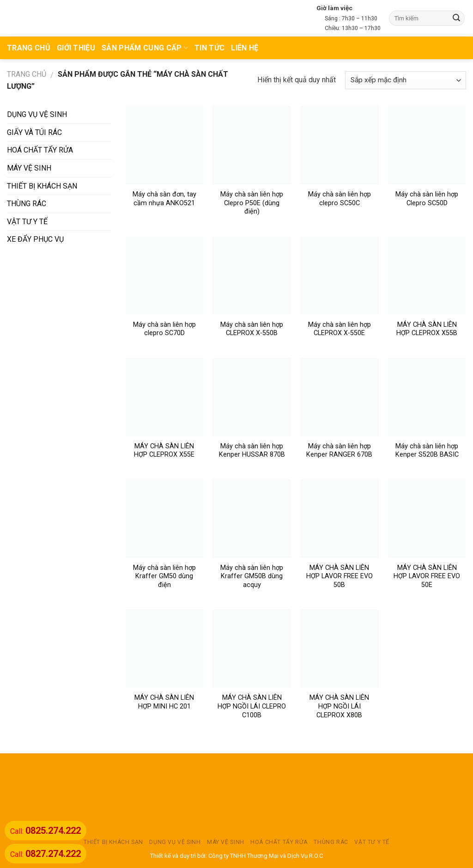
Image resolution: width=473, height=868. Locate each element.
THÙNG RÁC (27, 204)
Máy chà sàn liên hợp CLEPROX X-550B (252, 329)
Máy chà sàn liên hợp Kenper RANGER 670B (339, 451)
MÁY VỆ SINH (29, 168)
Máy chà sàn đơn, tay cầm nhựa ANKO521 (164, 199)
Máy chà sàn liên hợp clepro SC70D (164, 329)
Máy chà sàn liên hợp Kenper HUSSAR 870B (252, 451)
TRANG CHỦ (29, 48)
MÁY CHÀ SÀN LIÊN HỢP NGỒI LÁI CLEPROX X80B (339, 706)
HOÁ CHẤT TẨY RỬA (40, 150)
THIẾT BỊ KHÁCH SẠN (42, 186)
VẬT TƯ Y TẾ (27, 222)
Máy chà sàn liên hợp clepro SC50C (340, 199)
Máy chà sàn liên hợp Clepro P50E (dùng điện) (252, 203)
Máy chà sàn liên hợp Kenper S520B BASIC (427, 451)
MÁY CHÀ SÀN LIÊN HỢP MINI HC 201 (164, 702)
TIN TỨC (209, 48)
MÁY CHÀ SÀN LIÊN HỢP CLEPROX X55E (164, 451)
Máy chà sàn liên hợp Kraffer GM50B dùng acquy (252, 576)
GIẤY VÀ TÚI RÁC (34, 132)
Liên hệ (245, 48)
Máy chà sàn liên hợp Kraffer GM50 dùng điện (164, 576)
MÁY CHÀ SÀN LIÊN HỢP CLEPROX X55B (427, 329)
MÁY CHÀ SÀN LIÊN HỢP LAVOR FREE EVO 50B (340, 576)
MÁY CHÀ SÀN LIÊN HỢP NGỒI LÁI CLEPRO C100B (252, 706)
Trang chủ (27, 74)
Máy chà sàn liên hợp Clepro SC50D (427, 199)
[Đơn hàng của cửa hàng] (406, 80)
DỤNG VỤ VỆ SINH (37, 114)
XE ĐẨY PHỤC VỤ (35, 239)
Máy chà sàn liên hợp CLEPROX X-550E (340, 329)
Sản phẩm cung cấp (145, 48)
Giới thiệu (76, 48)
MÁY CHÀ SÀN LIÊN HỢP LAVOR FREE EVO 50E (427, 576)
